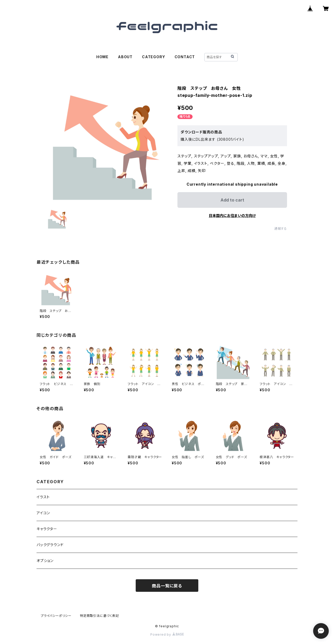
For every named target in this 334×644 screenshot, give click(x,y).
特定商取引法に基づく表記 (99, 616)
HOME (102, 57)
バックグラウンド (50, 545)
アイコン (43, 513)
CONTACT (185, 57)
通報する (281, 229)
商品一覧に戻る (167, 586)
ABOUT (125, 57)
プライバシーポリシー (56, 616)
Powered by (167, 634)
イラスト (43, 497)
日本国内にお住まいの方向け (232, 215)
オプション (45, 561)
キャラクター (47, 529)
